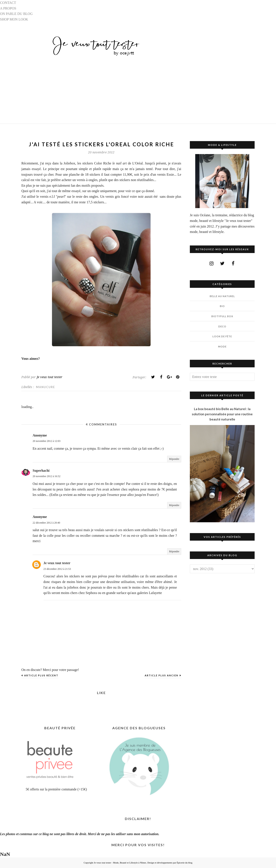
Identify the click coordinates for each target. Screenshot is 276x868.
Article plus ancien (162, 675)
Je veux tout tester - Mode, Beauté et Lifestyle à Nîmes (120, 863)
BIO (222, 306)
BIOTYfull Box (222, 316)
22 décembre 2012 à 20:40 (46, 523)
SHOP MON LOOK (14, 19)
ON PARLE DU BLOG (16, 14)
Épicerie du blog (185, 863)
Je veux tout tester (57, 563)
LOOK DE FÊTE (222, 336)
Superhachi (41, 471)
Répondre (174, 459)
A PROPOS (8, 8)
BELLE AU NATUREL (222, 296)
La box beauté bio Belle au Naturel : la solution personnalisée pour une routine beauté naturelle (222, 414)
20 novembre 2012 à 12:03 (47, 441)
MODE (222, 346)
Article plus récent (41, 675)
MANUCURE (46, 387)
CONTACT (8, 3)
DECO (222, 326)
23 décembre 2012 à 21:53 (57, 569)
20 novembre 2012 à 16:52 (47, 476)
